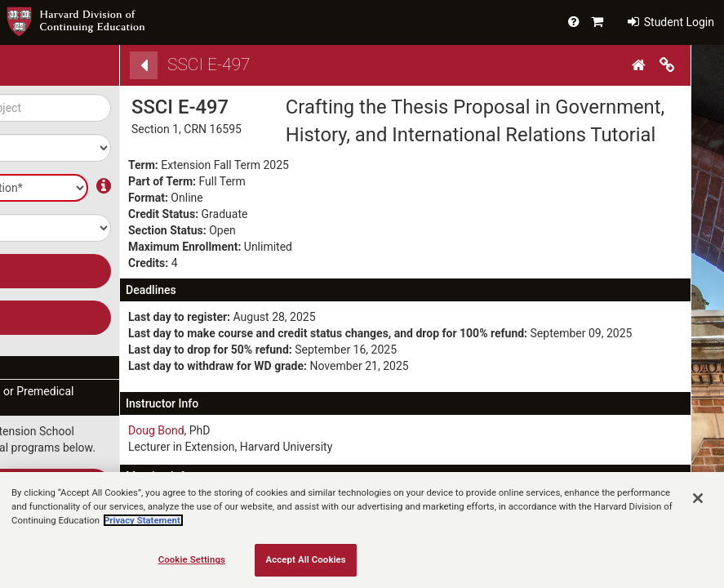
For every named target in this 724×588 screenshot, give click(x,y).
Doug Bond (156, 430)
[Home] (641, 65)
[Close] (698, 498)
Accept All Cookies (306, 559)
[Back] (144, 65)
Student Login (671, 22)
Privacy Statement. (143, 520)
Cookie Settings (192, 559)
